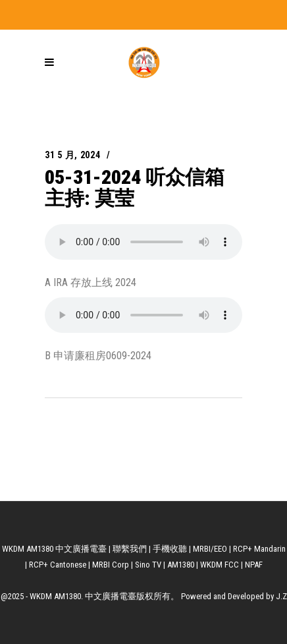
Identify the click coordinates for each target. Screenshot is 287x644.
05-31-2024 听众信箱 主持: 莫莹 (135, 188)
